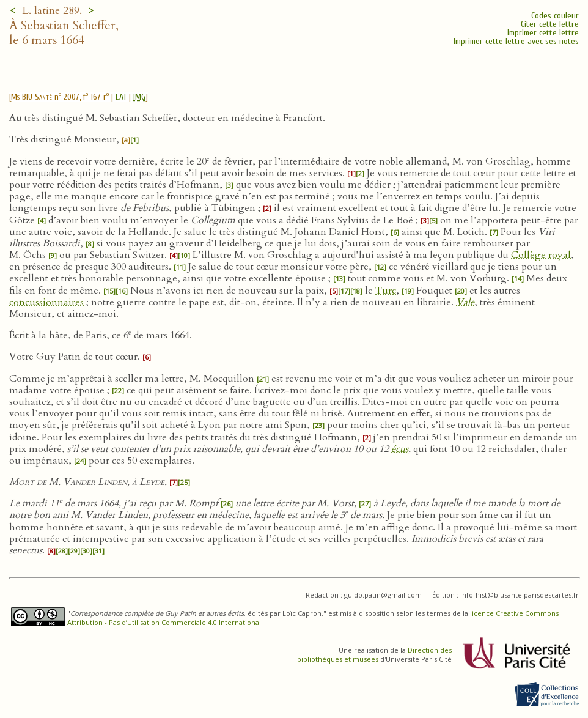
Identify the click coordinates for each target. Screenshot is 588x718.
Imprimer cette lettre (543, 33)
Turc (386, 291)
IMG (139, 97)
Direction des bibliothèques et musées (374, 654)
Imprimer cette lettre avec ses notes (516, 41)
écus (400, 449)
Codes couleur (555, 16)
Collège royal (541, 255)
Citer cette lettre (550, 24)
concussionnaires (46, 302)
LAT (121, 97)
